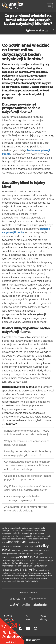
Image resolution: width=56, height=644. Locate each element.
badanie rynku (19, 542)
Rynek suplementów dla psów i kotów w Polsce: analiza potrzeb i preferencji (27, 433)
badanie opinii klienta (12, 528)
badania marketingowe (24, 533)
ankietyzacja (44, 570)
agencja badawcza (10, 554)
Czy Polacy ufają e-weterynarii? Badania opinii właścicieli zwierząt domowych (28, 488)
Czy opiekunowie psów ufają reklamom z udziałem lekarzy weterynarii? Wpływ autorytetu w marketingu (27, 465)
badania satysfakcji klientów (16, 563)
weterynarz (7, 531)
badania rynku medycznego (27, 578)
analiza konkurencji (11, 573)
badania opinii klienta (24, 576)
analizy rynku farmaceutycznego (39, 561)
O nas (28, 618)
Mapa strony (44, 618)
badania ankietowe (40, 551)
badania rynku (26, 569)
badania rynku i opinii (36, 531)
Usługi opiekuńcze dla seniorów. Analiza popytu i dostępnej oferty (28, 478)
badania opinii (25, 554)
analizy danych (41, 576)
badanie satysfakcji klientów (28, 566)
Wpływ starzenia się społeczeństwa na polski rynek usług (27, 443)
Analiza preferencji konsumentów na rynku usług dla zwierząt (26, 509)
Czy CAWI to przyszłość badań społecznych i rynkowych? (22, 498)
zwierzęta (7, 533)
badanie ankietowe (29, 573)
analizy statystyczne (28, 546)
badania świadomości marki (33, 528)
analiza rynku (29, 557)
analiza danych (20, 536)
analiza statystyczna (36, 536)
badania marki (19, 531)
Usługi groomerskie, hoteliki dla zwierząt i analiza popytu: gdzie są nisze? (28, 453)
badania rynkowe (21, 551)
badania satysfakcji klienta (22, 539)
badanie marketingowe (27, 581)
